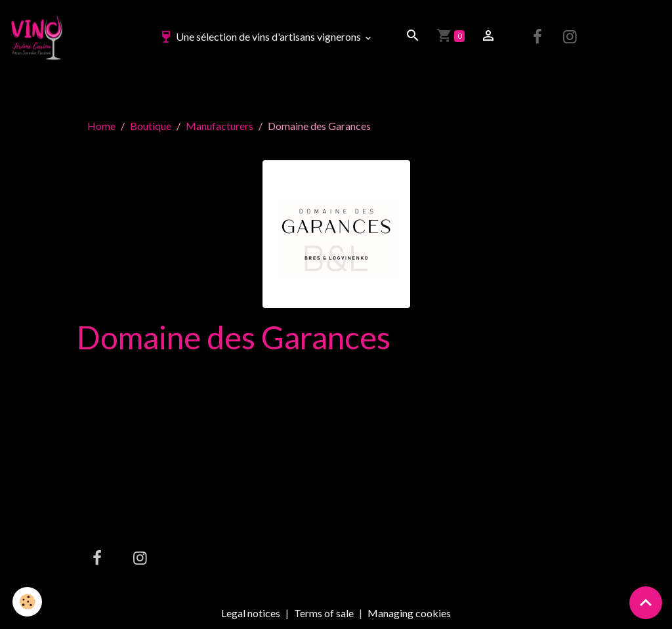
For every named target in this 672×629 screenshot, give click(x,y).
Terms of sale (324, 613)
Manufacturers (220, 126)
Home (101, 126)
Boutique (151, 126)
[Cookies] (28, 602)
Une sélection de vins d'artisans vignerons (261, 36)
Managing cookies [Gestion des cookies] (409, 613)
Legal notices (251, 613)
